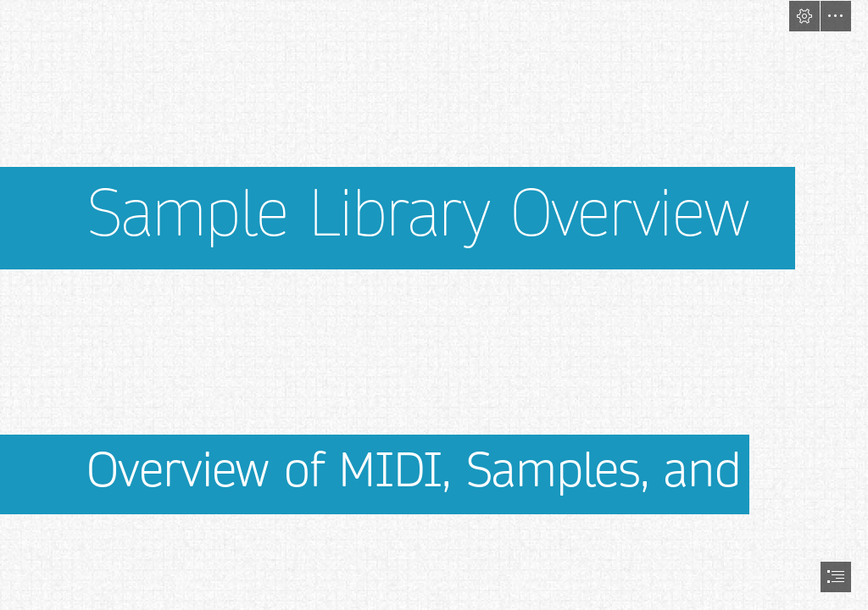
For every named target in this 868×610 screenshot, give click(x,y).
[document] (434, 305)
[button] (804, 16)
